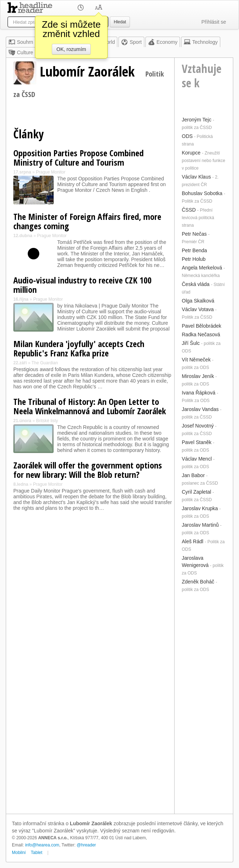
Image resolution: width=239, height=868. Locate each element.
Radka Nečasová (201, 334)
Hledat (120, 22)
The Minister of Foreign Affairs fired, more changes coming (87, 221)
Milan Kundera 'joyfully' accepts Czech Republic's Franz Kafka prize (79, 348)
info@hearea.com (42, 845)
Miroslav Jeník (198, 376)
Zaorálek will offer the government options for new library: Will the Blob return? (88, 470)
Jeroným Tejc (197, 120)
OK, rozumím (71, 49)
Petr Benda (194, 250)
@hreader (86, 845)
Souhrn (21, 42)
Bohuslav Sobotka (202, 193)
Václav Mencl (197, 459)
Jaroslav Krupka (200, 508)
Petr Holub (194, 259)
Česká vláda (196, 284)
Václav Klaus (196, 177)
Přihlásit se (214, 22)
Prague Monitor (51, 172)
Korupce (191, 153)
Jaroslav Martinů (200, 525)
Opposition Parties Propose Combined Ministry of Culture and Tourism (78, 158)
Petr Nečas (194, 234)
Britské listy (47, 421)
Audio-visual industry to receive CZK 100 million (82, 285)
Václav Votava (198, 309)
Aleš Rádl (193, 541)
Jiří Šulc (191, 343)
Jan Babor (193, 475)
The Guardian (44, 363)
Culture (21, 52)
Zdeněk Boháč (198, 582)
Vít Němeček (196, 360)
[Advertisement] (204, 702)
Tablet (37, 853)
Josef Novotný (198, 426)
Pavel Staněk (197, 442)
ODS (187, 136)
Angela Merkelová (202, 268)
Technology (201, 42)
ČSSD (189, 210)
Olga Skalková (198, 301)
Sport (131, 42)
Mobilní (19, 853)
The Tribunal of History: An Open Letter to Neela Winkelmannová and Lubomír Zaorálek (90, 406)
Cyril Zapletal (197, 492)
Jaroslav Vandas (200, 409)
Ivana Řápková (199, 393)
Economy (163, 42)
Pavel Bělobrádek (202, 326)
